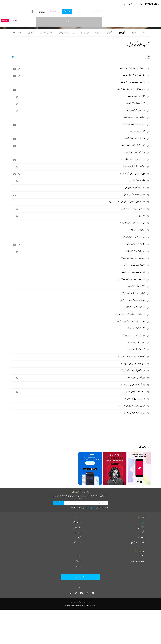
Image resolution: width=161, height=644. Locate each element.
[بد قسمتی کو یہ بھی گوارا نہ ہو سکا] (78, 110)
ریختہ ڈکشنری (77, 561)
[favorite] (148, 69)
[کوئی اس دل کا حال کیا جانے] (78, 96)
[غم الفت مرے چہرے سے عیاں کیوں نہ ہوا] (78, 356)
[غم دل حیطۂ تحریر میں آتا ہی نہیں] (78, 188)
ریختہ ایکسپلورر (77, 542)
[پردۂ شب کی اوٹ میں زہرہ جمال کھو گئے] (78, 385)
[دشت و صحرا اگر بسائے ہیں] (78, 180)
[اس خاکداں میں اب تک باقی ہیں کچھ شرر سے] (78, 406)
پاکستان (118, 18)
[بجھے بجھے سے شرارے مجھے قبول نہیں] (78, 307)
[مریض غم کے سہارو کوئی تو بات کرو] (78, 152)
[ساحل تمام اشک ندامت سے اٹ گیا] (78, 117)
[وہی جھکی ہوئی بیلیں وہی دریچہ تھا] (78, 378)
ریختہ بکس (78, 566)
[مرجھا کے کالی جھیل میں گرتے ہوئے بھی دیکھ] (78, 89)
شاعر (141, 4)
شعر (98, 33)
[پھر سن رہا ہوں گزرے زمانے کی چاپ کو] (78, 159)
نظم (110, 33)
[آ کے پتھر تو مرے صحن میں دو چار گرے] (78, 68)
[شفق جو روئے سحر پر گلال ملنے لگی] (78, 286)
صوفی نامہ (142, 556)
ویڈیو (18, 33)
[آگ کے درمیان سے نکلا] (78, 131)
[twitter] (87, 593)
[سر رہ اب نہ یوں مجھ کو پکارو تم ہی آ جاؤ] (78, 300)
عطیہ (143, 522)
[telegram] (70, 593)
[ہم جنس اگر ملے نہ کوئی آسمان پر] (78, 103)
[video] (15, 69)
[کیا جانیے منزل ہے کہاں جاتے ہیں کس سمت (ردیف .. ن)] (78, 202)
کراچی (121, 18)
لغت (130, 4)
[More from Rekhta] (41, 11)
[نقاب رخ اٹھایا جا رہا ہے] (78, 216)
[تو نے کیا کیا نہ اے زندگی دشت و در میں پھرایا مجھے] (78, 314)
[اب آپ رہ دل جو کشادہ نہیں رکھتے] (78, 399)
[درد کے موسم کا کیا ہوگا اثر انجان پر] (78, 138)
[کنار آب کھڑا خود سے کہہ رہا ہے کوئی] (78, 195)
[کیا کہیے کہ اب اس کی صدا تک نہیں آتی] (78, 293)
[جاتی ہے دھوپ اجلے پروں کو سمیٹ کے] (78, 82)
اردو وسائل (141, 537)
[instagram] (76, 593)
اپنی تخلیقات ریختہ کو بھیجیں (137, 542)
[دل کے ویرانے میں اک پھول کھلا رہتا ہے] (78, 223)
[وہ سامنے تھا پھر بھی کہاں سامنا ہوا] (78, 251)
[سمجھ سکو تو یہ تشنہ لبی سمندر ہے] (78, 349)
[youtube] (81, 593)
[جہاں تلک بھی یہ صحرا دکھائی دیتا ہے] (78, 75)
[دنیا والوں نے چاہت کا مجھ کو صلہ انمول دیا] (78, 209)
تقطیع (143, 532)
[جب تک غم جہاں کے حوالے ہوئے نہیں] (78, 258)
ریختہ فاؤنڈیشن (77, 522)
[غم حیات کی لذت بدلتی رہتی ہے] (78, 342)
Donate (28, 11)
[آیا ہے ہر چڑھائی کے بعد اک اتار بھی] (78, 237)
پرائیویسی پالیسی (93, 507)
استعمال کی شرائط (80, 602)
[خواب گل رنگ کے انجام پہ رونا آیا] (78, 265)
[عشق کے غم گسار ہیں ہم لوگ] (78, 328)
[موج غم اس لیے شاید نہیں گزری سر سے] (78, 363)
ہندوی (79, 556)
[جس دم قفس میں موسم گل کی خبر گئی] (78, 413)
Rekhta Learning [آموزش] (138, 561)
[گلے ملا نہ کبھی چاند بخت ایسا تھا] (78, 244)
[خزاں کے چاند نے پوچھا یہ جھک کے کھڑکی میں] (78, 279)
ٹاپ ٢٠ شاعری (66, 33)
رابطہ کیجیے (78, 532)
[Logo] (152, 4)
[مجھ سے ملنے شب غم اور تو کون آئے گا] (78, 145)
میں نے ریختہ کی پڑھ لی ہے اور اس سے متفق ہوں (89, 507)
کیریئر (79, 537)
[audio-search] (76, 11)
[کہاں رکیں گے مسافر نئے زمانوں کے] (78, 335)
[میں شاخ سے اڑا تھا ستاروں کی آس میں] (78, 124)
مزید (125, 4)
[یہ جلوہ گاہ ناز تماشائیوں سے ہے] (78, 392)
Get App (5, 11)
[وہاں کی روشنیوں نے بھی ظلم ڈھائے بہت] (78, 173)
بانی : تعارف (77, 527)
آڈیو (30, 33)
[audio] (19, 69)
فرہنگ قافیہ (141, 527)
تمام (144, 33)
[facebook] (93, 593)
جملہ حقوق (73, 602)
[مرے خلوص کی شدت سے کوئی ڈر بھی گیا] (78, 370)
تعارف (134, 33)
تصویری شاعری (46, 33)
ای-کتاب (85, 33)
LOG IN (51, 11)
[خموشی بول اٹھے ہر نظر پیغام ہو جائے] (78, 166)
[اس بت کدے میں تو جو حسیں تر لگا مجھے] (78, 272)
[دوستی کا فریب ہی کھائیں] (78, 230)
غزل (122, 33)
